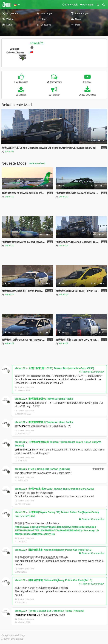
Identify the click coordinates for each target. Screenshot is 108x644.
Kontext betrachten (25, 387)
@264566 (20, 403)
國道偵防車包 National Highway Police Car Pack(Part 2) (60, 550)
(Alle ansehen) (37, 163)
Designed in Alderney (13, 635)
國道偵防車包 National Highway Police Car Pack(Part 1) (60, 580)
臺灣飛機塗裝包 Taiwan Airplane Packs (51, 399)
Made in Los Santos (12, 639)
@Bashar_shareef (25, 615)
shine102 (37, 43)
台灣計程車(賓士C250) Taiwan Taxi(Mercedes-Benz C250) (61, 368)
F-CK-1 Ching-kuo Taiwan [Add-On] (49, 469)
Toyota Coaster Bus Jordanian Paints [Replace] (56, 611)
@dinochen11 (23, 450)
